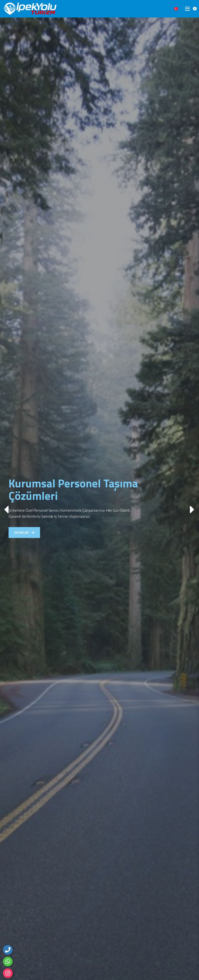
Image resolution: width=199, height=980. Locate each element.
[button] (192, 508)
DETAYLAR (24, 533)
